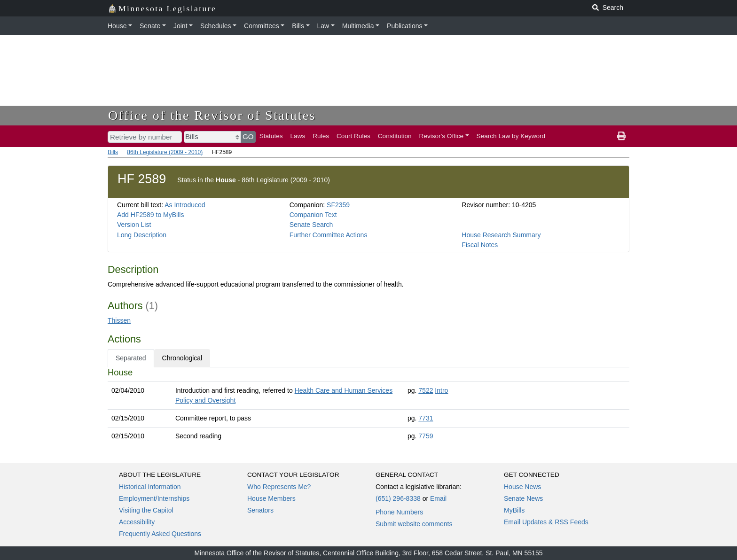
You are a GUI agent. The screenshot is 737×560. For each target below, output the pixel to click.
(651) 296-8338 (398, 498)
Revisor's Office (442, 136)
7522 (426, 390)
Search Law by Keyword (511, 136)
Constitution (395, 136)
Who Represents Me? (279, 487)
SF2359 (338, 205)
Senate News (523, 498)
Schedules (216, 26)
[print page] (621, 136)
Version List (134, 225)
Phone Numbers (399, 512)
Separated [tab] (131, 358)
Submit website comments (414, 524)
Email (438, 498)
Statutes (271, 136)
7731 (426, 418)
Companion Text (313, 215)
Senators (260, 510)
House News (522, 487)
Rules (321, 136)
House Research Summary (501, 235)
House (117, 26)
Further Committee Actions (329, 235)
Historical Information (150, 487)
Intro (441, 390)
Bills (298, 26)
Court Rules (353, 136)
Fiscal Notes (480, 245)
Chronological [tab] (182, 358)
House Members (271, 498)
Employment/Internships (154, 498)
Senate (150, 26)
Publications (405, 26)
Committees (262, 26)
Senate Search (311, 225)
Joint (180, 26)
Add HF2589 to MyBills (150, 215)
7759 (426, 436)
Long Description (142, 235)
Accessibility (137, 522)
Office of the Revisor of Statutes (212, 115)
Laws (298, 136)
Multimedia (358, 26)
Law (323, 26)
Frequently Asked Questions (160, 534)
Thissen (119, 320)
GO (248, 136)
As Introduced (185, 205)
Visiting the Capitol (146, 510)
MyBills (514, 510)
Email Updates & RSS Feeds (546, 522)
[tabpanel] (368, 406)
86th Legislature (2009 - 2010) (165, 152)
